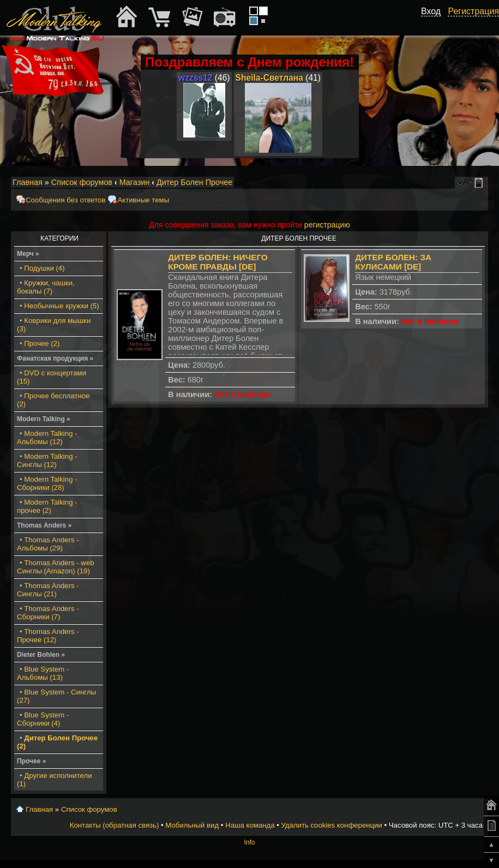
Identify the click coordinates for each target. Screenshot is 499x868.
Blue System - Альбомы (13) (43, 673)
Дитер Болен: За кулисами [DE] (393, 262)
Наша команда (250, 825)
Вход (431, 11)
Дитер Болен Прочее (194, 182)
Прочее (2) (42, 343)
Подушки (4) (44, 268)
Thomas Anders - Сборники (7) (48, 613)
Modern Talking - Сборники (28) (47, 483)
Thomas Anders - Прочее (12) (48, 636)
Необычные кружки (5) (61, 306)
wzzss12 (195, 78)
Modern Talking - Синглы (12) (47, 460)
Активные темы (143, 200)
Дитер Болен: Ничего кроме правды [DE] (218, 262)
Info (249, 842)
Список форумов (82, 182)
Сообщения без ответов (65, 200)
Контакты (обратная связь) (115, 825)
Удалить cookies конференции (331, 825)
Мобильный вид (480, 183)
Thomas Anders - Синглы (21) (48, 590)
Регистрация (473, 11)
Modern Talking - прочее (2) (47, 506)
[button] (435, 23)
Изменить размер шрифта (465, 183)
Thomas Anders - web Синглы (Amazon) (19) (56, 567)
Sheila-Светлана (269, 78)
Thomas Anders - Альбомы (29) (48, 544)
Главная (28, 182)
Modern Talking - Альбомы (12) (47, 438)
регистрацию (327, 225)
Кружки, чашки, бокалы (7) (46, 287)
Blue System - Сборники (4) (43, 719)
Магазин (135, 182)
